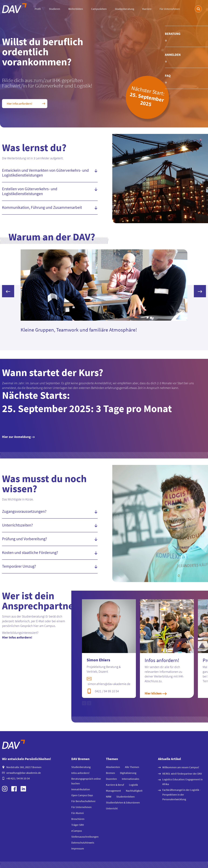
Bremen (110, 773)
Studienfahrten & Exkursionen (123, 802)
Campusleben (99, 9)
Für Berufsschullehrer (83, 801)
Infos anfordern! (80, 773)
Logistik (133, 785)
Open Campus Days (82, 795)
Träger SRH (78, 825)
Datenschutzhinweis (83, 843)
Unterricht (112, 808)
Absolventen (113, 767)
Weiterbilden (76, 9)
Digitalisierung (128, 773)
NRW (109, 797)
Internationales (130, 779)
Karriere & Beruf (115, 785)
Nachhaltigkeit (134, 791)
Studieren (55, 9)
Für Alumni (78, 813)
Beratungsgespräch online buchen (86, 781)
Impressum (78, 848)
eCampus (77, 831)
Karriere (147, 9)
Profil (38, 9)
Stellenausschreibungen (85, 837)
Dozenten (111, 779)
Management (113, 791)
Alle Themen (132, 767)
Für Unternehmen (170, 9)
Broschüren (78, 819)
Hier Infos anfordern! (17, 637)
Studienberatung (124, 9)
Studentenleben (126, 797)
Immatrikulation (81, 789)
